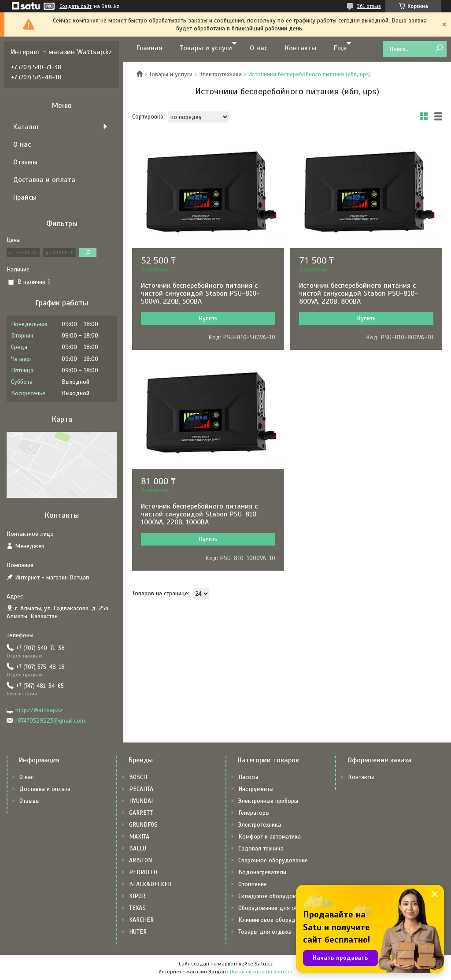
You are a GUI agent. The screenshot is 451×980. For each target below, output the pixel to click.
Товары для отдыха (265, 932)
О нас (259, 48)
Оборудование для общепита (278, 908)
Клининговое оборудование (276, 920)
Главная (149, 48)
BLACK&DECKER (150, 884)
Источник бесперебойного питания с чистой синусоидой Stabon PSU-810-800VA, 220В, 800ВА (359, 293)
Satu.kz (264, 964)
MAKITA (139, 837)
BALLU (138, 848)
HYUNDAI (141, 801)
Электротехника (220, 74)
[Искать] (439, 49)
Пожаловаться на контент (261, 972)
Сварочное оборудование (273, 860)
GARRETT (141, 813)
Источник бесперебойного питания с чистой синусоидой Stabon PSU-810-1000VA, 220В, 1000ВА (200, 514)
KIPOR (137, 896)
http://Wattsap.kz (39, 710)
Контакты (301, 48)
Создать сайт (76, 6)
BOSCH (138, 777)
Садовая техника (261, 848)
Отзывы (25, 162)
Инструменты (256, 789)
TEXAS (137, 908)
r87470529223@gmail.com (50, 721)
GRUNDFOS (143, 825)
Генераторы (254, 813)
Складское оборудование (273, 896)
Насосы (248, 777)
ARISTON (140, 860)
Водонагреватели (262, 872)
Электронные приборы (268, 801)
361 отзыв (369, 6)
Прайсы (25, 197)
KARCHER (141, 920)
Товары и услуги (206, 48)
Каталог (26, 127)
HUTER (138, 932)
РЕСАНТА (141, 789)
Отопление (253, 884)
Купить (208, 318)
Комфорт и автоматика (270, 837)
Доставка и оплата (44, 180)
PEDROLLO (143, 872)
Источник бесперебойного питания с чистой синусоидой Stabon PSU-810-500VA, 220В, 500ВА (200, 293)
